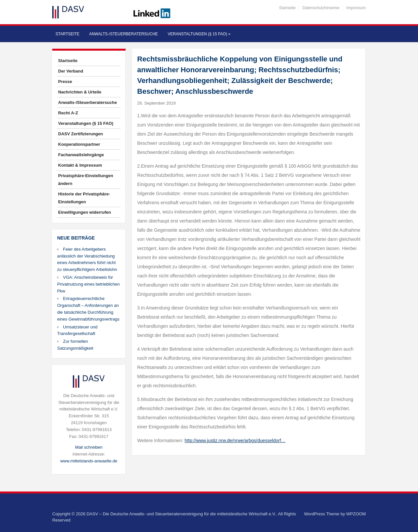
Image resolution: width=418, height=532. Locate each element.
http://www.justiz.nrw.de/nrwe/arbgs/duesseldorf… (235, 441)
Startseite (288, 8)
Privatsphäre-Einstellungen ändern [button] (86, 180)
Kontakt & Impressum (80, 165)
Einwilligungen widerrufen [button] (85, 212)
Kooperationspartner (79, 144)
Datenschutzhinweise (321, 8)
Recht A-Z (68, 113)
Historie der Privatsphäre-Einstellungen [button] (84, 198)
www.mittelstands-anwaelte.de (89, 461)
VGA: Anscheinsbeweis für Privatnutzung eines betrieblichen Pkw (88, 284)
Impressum (356, 8)
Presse (65, 82)
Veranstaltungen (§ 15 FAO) (199, 34)
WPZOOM (356, 514)
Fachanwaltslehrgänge (81, 155)
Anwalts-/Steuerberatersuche (123, 34)
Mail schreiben (89, 447)
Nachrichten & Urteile (80, 92)
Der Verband (71, 71)
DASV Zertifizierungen (80, 134)
